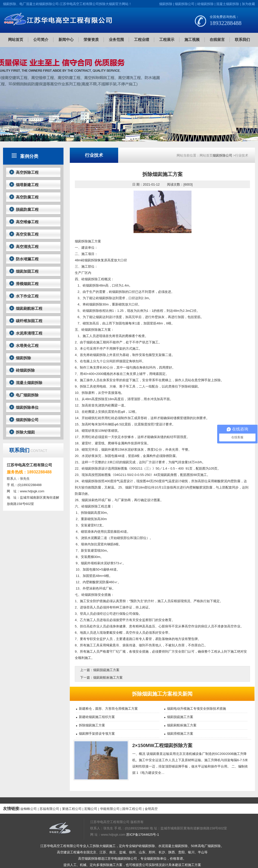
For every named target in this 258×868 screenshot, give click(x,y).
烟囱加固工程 (27, 271)
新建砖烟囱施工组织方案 (97, 717)
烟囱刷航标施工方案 (108, 678)
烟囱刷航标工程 (29, 308)
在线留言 (217, 40)
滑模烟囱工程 (27, 284)
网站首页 (16, 40)
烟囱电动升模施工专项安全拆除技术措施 (197, 709)
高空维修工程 (27, 222)
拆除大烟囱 (25, 432)
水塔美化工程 (27, 346)
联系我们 (242, 40)
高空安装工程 (27, 234)
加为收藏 (248, 4)
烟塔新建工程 (27, 185)
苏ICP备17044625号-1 (143, 835)
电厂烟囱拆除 (27, 395)
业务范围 (116, 40)
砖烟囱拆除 (205, 4)
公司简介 (41, 40)
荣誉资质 (91, 40)
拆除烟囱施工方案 (92, 725)
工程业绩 (142, 40)
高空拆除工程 (27, 172)
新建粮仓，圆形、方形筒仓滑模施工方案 (108, 709)
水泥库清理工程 (29, 333)
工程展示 (167, 40)
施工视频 (192, 40)
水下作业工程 (27, 296)
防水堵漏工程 (27, 259)
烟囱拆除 (166, 4)
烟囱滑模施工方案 (180, 734)
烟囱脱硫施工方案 (106, 670)
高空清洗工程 (27, 247)
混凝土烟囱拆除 (228, 4)
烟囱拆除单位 (27, 407)
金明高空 (151, 809)
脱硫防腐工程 (27, 209)
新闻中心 (66, 40)
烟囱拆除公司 (185, 4)
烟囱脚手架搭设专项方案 (97, 734)
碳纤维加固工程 (29, 321)
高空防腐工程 (27, 197)
